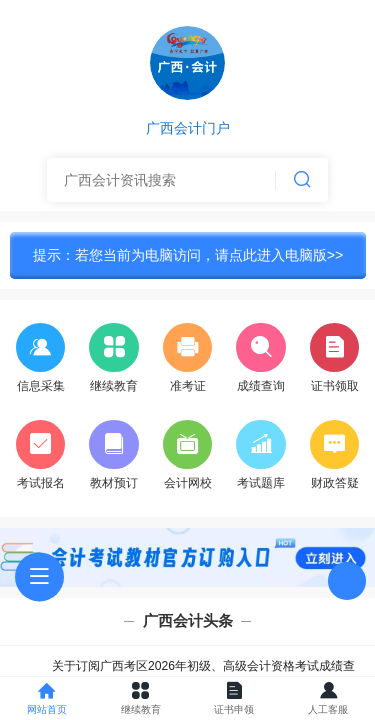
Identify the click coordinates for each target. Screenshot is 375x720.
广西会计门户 (188, 129)
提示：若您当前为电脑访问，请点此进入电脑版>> (188, 255)
